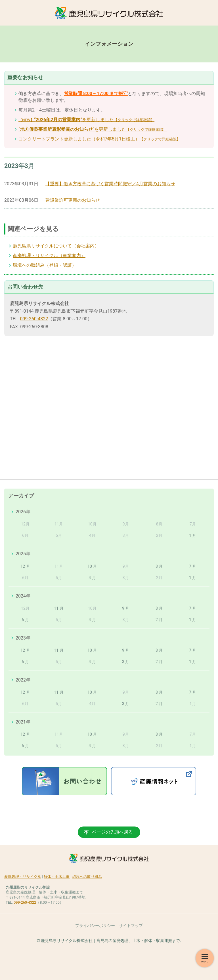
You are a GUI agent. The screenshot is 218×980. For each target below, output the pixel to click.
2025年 (23, 554)
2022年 (23, 680)
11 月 (59, 608)
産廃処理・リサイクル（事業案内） (49, 255)
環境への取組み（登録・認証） (45, 265)
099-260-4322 (34, 319)
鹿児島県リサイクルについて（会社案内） (56, 246)
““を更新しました (86, 120)
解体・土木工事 (57, 877)
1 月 (193, 535)
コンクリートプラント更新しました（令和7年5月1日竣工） (99, 139)
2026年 (23, 512)
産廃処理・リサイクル (23, 877)
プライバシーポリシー (95, 926)
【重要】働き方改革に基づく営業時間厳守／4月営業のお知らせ (110, 184)
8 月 (159, 566)
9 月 (126, 608)
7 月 (193, 566)
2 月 (159, 620)
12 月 (25, 566)
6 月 (25, 620)
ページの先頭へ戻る (112, 832)
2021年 (23, 722)
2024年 (23, 596)
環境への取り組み (87, 877)
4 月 (92, 578)
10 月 (92, 566)
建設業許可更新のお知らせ (73, 200)
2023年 (23, 638)
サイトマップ (131, 926)
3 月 (126, 662)
